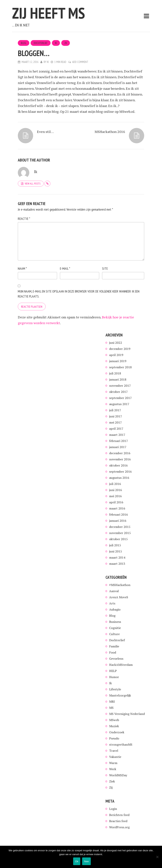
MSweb (114, 720)
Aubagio (115, 609)
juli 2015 (115, 545)
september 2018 (120, 367)
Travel (114, 751)
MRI (112, 701)
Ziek (112, 781)
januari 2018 (118, 379)
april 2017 (116, 429)
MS (111, 708)
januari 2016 (118, 521)
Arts (112, 603)
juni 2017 (116, 416)
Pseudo (114, 738)
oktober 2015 (118, 539)
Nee (86, 861)
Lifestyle (115, 689)
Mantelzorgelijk (120, 695)
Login (113, 809)
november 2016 (120, 459)
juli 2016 (115, 484)
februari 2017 (119, 441)
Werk (113, 769)
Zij (66, 43)
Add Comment (80, 62)
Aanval (114, 591)
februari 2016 (119, 514)
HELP (113, 671)
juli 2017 (115, 410)
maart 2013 (117, 564)
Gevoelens (116, 659)
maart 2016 (117, 508)
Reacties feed (118, 821)
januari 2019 (118, 361)
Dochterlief (41, 43)
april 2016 (116, 502)
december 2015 (120, 527)
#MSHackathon (120, 585)
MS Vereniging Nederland (127, 714)
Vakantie (115, 757)
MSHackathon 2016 (110, 132)
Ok (77, 861)
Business (115, 622)
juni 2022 (116, 343)
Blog (24, 43)
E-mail (65, 268)
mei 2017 (115, 422)
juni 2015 (116, 551)
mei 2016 (115, 496)
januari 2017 (118, 447)
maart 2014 (117, 557)
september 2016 (120, 472)
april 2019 (116, 355)
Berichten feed (119, 815)
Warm (113, 763)
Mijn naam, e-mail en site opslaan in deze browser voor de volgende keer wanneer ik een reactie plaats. (79, 294)
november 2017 (120, 386)
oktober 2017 (118, 392)
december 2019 (120, 349)
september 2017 (120, 398)
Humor (114, 677)
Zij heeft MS (49, 13)
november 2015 (120, 533)
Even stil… (45, 132)
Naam (22, 268)
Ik (56, 43)
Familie (114, 646)
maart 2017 (117, 435)
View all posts (33, 184)
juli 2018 (115, 373)
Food (113, 652)
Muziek (114, 726)
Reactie (24, 219)
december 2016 (120, 453)
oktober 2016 (118, 465)
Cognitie (115, 628)
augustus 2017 (119, 404)
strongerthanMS (121, 744)
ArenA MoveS (119, 597)
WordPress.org (119, 827)
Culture (114, 634)
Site (105, 268)
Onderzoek (117, 732)
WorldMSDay (118, 775)
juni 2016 (116, 490)
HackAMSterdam (121, 665)
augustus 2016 (119, 478)
